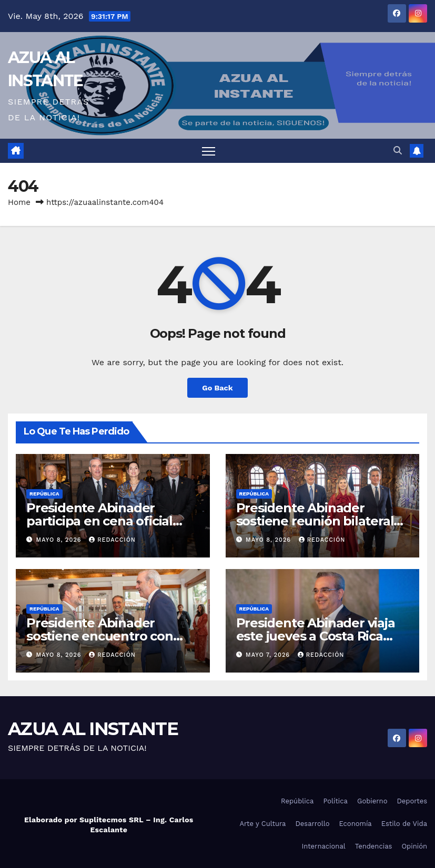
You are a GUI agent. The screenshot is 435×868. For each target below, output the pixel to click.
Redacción (112, 540)
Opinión (414, 846)
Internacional (323, 846)
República (44, 494)
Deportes (412, 801)
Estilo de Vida (404, 824)
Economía (356, 824)
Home (19, 202)
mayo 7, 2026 (269, 655)
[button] (398, 151)
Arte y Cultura (262, 824)
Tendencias (374, 846)
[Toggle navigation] (209, 151)
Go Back (217, 388)
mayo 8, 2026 (60, 540)
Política (335, 801)
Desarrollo (312, 824)
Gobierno (372, 801)
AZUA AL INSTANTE (93, 729)
